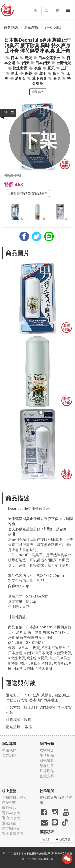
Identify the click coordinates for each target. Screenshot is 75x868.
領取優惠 (63, 839)
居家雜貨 (31, 27)
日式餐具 (47, 761)
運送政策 (9, 823)
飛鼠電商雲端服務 (39, 859)
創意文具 (47, 776)
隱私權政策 (11, 813)
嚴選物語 (11, 27)
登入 (23, 797)
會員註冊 (9, 797)
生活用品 (47, 755)
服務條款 (9, 808)
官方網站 (9, 755)
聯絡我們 (9, 750)
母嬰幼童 (47, 766)
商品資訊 (38, 92)
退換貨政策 (11, 818)
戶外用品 (47, 771)
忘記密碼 (9, 802)
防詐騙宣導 (11, 828)
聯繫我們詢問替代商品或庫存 (27, 193)
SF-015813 (53, 27)
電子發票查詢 (13, 833)
